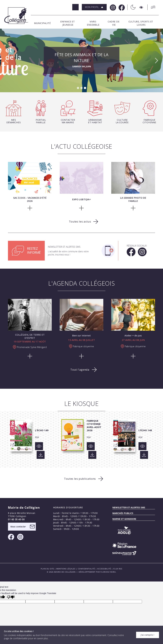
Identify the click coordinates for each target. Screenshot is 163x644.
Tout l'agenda (80, 370)
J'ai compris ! (147, 635)
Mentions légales (66, 569)
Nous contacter (18, 527)
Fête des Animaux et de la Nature (82, 61)
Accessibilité (104, 569)
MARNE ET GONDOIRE (124, 519)
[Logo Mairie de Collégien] (16, 16)
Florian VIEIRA (108, 572)
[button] (94, 7)
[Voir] (39, 446)
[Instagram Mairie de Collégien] (113, 7)
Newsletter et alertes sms (129, 507)
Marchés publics (123, 513)
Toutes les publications (80, 479)
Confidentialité (86, 569)
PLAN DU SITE (47, 569)
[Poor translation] (11, 597)
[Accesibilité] (141, 7)
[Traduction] (151, 7)
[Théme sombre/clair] (131, 7)
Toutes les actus (80, 221)
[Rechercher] (75, 7)
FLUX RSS (118, 569)
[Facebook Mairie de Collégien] (121, 7)
